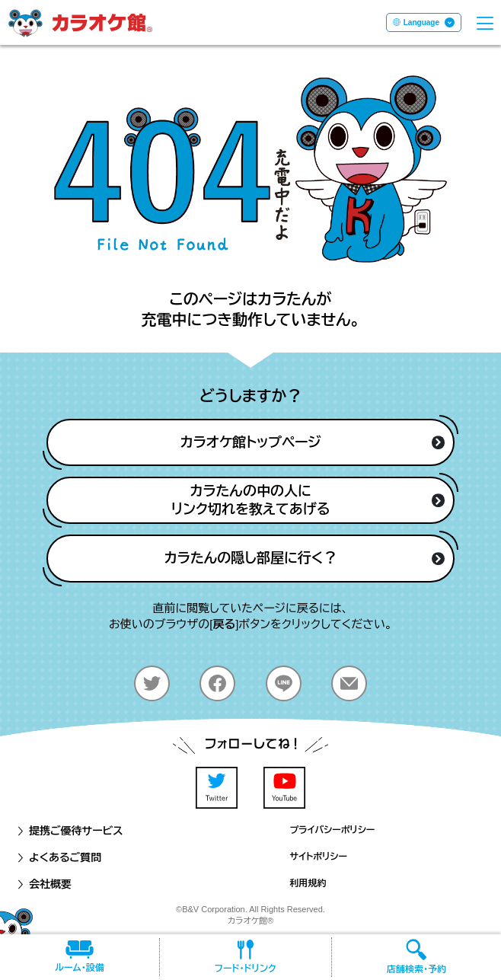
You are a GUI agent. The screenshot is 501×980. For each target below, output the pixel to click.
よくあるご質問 (58, 857)
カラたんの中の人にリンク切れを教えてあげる (308, 500)
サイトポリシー (319, 857)
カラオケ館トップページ (312, 442)
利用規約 (308, 883)
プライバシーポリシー (333, 830)
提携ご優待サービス (69, 831)
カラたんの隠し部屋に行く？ (305, 558)
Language (421, 22)
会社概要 (43, 884)
